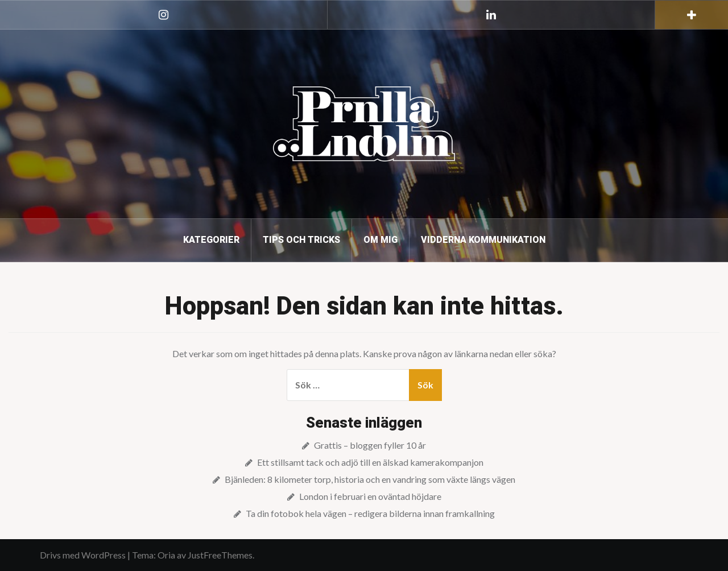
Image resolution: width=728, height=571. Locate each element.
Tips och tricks (301, 240)
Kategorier (211, 240)
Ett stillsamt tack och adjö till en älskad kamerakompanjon (370, 462)
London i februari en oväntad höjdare (370, 496)
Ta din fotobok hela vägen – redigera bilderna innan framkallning (370, 513)
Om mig (380, 240)
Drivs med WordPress (83, 555)
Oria (166, 555)
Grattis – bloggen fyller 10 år (370, 445)
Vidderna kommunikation (483, 240)
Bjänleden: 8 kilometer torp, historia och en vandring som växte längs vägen (370, 479)
